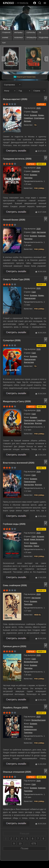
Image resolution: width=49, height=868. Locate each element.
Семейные (28, 118)
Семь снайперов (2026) (15, 585)
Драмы (41, 115)
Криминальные (30, 729)
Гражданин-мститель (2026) (17, 159)
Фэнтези (38, 423)
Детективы (28, 727)
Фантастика (29, 362)
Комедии (42, 236)
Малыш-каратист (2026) (15, 99)
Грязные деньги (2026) (15, 646)
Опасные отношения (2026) (17, 772)
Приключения (30, 298)
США (34, 232)
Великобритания (31, 662)
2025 (38, 717)
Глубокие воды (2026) (14, 524)
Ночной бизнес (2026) (14, 220)
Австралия (41, 232)
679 (34, 844)
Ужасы (36, 546)
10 (20, 844)
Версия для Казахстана (24, 77)
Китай (26, 539)
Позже (25, 848)
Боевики (33, 115)
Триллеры (28, 178)
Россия (34, 112)
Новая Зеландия (37, 539)
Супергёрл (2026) (12, 340)
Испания (40, 536)
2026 (38, 108)
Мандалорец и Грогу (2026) (17, 401)
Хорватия (35, 171)
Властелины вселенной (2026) (19, 463)
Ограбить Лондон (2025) (15, 708)
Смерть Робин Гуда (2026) (16, 279)
